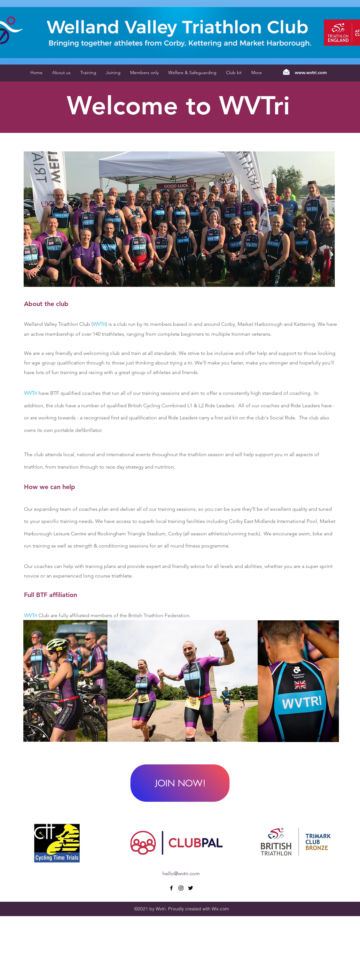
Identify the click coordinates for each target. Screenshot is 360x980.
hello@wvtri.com (181, 873)
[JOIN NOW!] (180, 783)
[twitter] (191, 888)
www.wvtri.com (311, 73)
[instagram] (181, 888)
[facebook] (171, 888)
